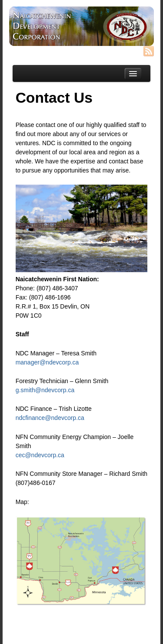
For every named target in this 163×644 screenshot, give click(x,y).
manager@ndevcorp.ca (47, 362)
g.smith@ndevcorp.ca (45, 390)
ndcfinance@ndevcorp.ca (50, 418)
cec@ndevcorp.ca (40, 455)
